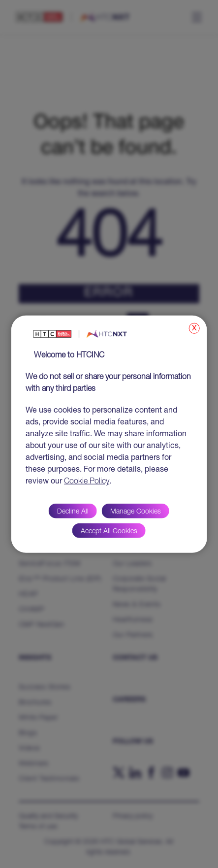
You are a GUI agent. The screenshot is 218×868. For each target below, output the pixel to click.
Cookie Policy (87, 482)
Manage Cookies (136, 512)
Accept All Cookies (109, 532)
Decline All (73, 512)
